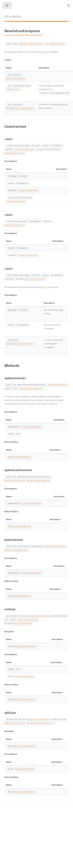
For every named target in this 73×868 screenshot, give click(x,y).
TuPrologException (55, 44)
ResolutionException (31, 44)
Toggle (7, 6)
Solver (45, 52)
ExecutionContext (16, 78)
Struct (16, 89)
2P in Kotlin (13, 16)
